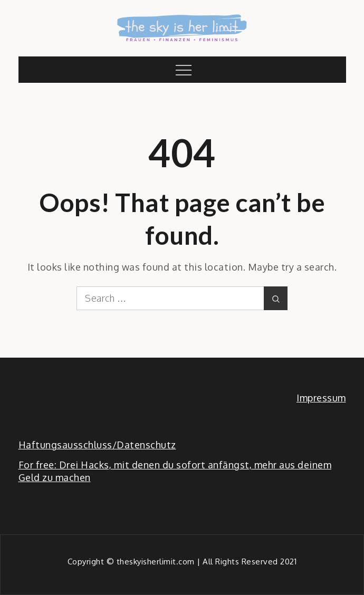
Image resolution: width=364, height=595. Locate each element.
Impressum (321, 398)
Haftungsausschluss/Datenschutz (97, 445)
